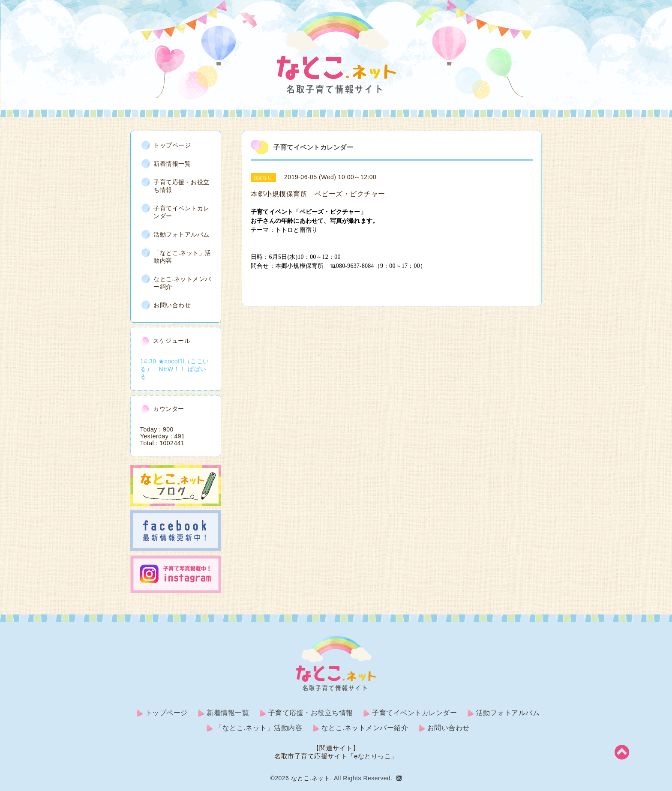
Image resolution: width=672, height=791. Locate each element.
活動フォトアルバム (181, 234)
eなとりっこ (372, 756)
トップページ (172, 145)
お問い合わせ (172, 305)
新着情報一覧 (172, 164)
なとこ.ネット (310, 778)
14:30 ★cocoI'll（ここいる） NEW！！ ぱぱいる (175, 369)
